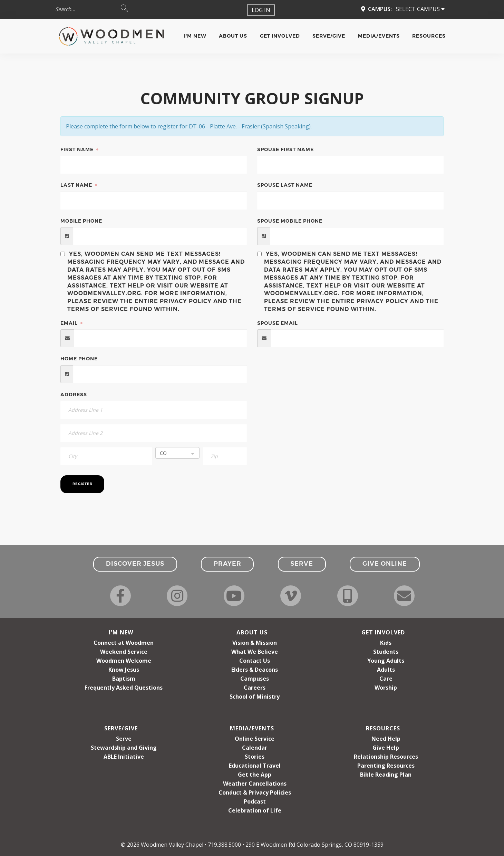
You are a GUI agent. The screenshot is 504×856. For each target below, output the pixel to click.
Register (83, 484)
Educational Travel (255, 766)
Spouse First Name (285, 149)
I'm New (195, 36)
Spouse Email (278, 323)
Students (386, 652)
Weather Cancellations (255, 784)
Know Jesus (124, 670)
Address (74, 395)
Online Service (255, 739)
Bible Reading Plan (386, 775)
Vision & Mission (255, 643)
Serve (124, 739)
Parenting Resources (386, 766)
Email (70, 323)
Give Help (386, 748)
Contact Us (255, 661)
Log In (261, 10)
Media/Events (379, 36)
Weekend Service (124, 652)
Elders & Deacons (255, 670)
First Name (78, 149)
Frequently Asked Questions (124, 688)
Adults (386, 670)
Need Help (386, 739)
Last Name (77, 185)
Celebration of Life (255, 810)
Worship (386, 688)
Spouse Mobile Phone (290, 221)
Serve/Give (329, 36)
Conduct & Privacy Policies (255, 792)
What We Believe (255, 652)
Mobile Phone (81, 221)
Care (386, 679)
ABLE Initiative (124, 757)
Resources (429, 36)
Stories (255, 757)
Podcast (255, 801)
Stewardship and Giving (124, 748)
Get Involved (280, 36)
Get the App (255, 775)
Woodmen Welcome (124, 661)
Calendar (255, 748)
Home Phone (79, 359)
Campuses (255, 679)
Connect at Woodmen (124, 643)
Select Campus (420, 9)
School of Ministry (255, 697)
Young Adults (386, 661)
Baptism (124, 679)
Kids (386, 643)
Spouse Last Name (285, 185)
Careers (255, 688)
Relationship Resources (386, 757)
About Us (233, 36)
